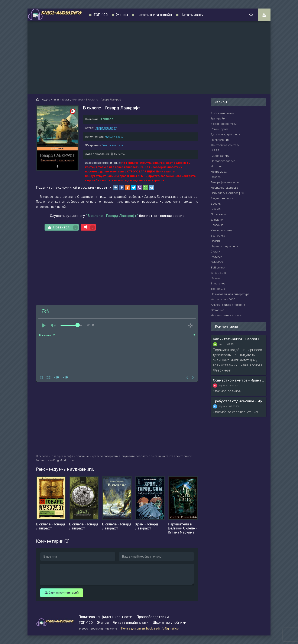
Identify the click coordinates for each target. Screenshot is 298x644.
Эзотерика (218, 236)
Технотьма (218, 289)
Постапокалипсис (223, 161)
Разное (216, 278)
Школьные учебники (170, 623)
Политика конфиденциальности (106, 617)
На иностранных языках (227, 315)
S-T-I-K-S (217, 262)
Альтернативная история (228, 305)
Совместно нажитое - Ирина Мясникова (239, 380)
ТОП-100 (101, 15)
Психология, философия (227, 193)
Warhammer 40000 (223, 299)
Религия (216, 257)
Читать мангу (192, 15)
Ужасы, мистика (113, 145)
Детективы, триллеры (226, 134)
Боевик (216, 204)
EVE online (218, 267)
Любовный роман (222, 113)
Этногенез (218, 283)
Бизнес (216, 209)
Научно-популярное (225, 246)
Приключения (220, 140)
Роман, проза (220, 129)
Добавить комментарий (62, 593)
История (217, 166)
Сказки (216, 252)
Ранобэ (216, 177)
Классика (217, 225)
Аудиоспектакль (222, 198)
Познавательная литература (230, 294)
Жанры (122, 15)
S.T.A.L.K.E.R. (219, 273)
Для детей (218, 220)
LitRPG (215, 150)
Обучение (217, 310)
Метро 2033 (219, 172)
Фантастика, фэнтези (225, 145)
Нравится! (63, 227)
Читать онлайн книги (131, 623)
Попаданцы (218, 214)
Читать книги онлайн (154, 15)
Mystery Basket (114, 137)
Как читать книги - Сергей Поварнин (239, 339)
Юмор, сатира (220, 156)
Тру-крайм (218, 118)
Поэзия (216, 241)
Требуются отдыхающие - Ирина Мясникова (239, 401)
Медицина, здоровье (224, 188)
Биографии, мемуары (225, 182)
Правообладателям (153, 617)
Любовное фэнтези (224, 124)
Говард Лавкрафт (106, 128)
